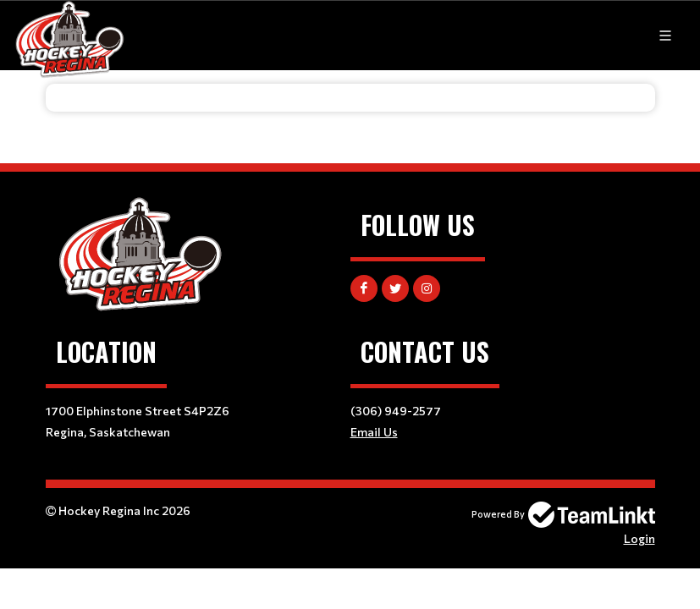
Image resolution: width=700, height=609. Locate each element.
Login (639, 538)
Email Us (374, 432)
